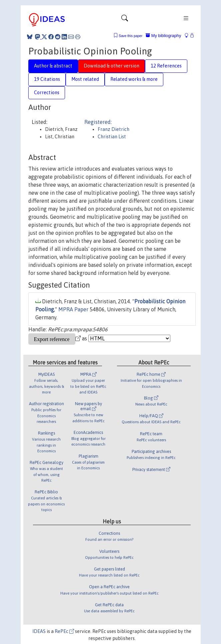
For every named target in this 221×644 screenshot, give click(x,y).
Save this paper (130, 36)
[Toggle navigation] (125, 20)
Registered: (98, 122)
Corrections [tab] (47, 93)
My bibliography (163, 36)
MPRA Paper (73, 309)
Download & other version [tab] (111, 66)
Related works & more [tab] (134, 79)
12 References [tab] (166, 66)
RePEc (64, 631)
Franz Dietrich (113, 129)
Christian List (112, 137)
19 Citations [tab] (47, 79)
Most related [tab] (85, 79)
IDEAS (39, 631)
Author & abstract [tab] (53, 66)
